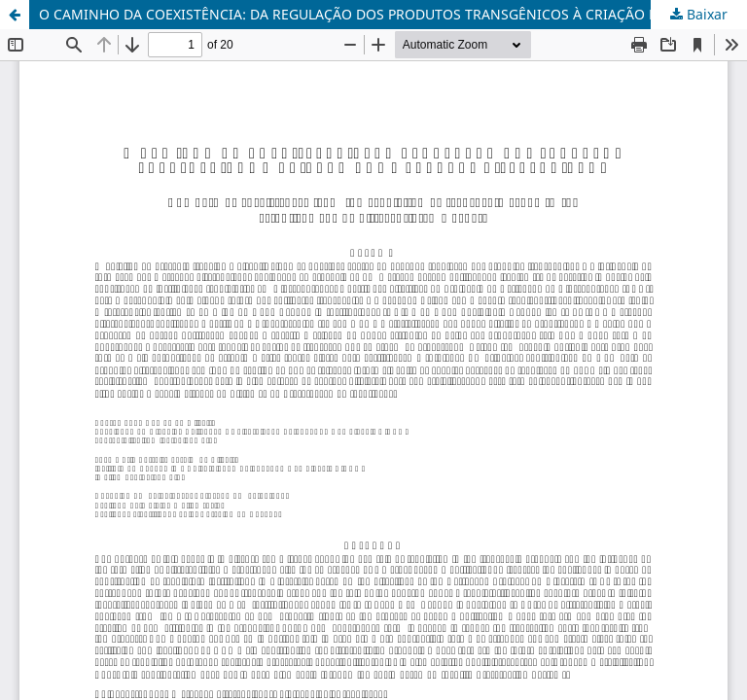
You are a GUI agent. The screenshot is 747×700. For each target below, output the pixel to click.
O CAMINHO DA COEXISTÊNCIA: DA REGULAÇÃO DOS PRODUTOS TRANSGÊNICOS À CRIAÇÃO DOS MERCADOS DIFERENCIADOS (393, 14)
